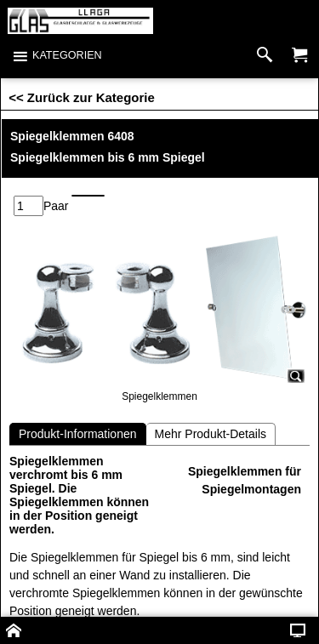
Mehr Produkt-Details (211, 434)
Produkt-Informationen (78, 434)
